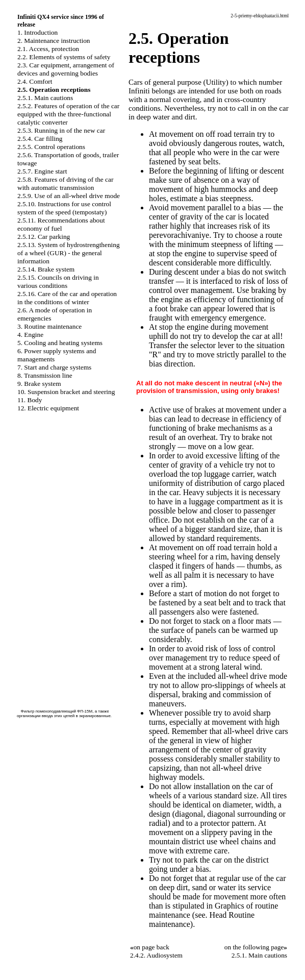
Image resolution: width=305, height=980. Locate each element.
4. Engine (30, 335)
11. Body (30, 400)
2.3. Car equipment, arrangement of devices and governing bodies (66, 69)
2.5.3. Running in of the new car (61, 130)
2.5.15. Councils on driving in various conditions (58, 281)
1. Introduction (37, 32)
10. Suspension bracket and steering (66, 392)
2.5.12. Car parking (44, 237)
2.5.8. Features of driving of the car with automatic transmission (65, 183)
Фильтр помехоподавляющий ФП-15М (57, 711)
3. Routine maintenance (49, 326)
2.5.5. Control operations (51, 147)
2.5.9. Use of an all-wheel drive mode (69, 196)
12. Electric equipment (48, 408)
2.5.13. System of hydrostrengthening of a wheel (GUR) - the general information (69, 253)
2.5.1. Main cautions (45, 98)
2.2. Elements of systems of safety (64, 57)
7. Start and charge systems (54, 367)
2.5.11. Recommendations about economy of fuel (61, 224)
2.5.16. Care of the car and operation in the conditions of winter (67, 298)
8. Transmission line (45, 375)
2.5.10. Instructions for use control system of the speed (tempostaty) (64, 208)
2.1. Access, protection (48, 49)
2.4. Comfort (35, 81)
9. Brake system (39, 384)
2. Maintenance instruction (54, 41)
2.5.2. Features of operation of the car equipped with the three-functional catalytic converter (68, 114)
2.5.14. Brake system (46, 269)
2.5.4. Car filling (40, 139)
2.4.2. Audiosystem (156, 955)
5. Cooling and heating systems (60, 343)
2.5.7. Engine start (42, 171)
